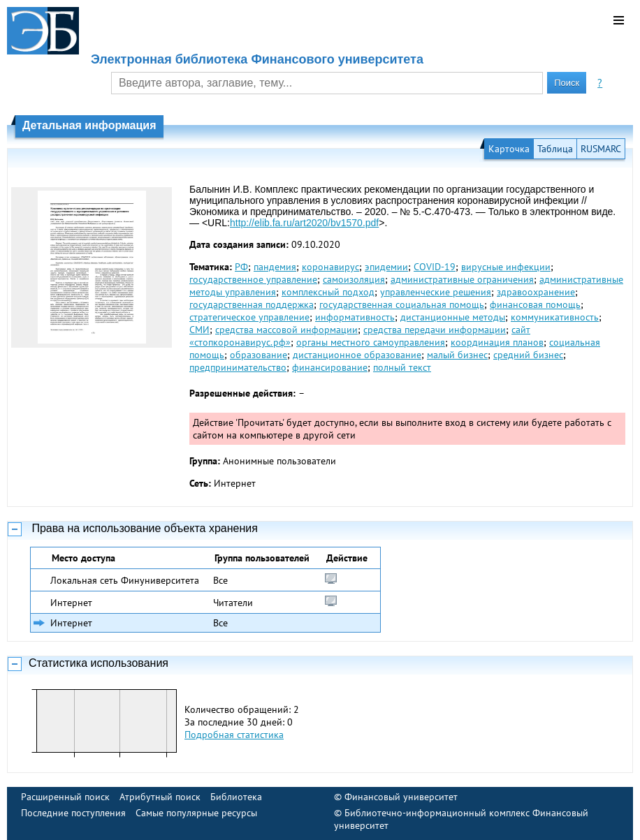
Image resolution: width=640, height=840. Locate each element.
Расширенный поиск (65, 797)
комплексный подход (328, 292)
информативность (355, 317)
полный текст (402, 367)
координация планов (497, 342)
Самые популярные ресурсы (196, 813)
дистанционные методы (453, 317)
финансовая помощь (535, 304)
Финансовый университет (401, 797)
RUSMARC (601, 149)
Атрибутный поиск (160, 797)
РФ (241, 267)
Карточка (509, 149)
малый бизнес (457, 355)
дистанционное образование (357, 355)
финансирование (330, 367)
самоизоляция (354, 279)
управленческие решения (436, 292)
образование (259, 355)
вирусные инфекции (506, 267)
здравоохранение (536, 292)
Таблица (555, 149)
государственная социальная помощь (402, 304)
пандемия (275, 267)
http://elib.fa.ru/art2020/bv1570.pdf (304, 223)
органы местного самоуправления (371, 342)
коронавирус (330, 267)
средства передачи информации (435, 330)
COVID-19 (435, 267)
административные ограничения (462, 279)
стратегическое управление (249, 317)
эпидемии (386, 267)
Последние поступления (73, 813)
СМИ (199, 330)
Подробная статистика (234, 735)
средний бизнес (528, 355)
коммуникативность (555, 317)
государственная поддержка (252, 304)
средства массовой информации (286, 330)
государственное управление (253, 279)
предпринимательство (238, 367)
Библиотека (236, 797)
